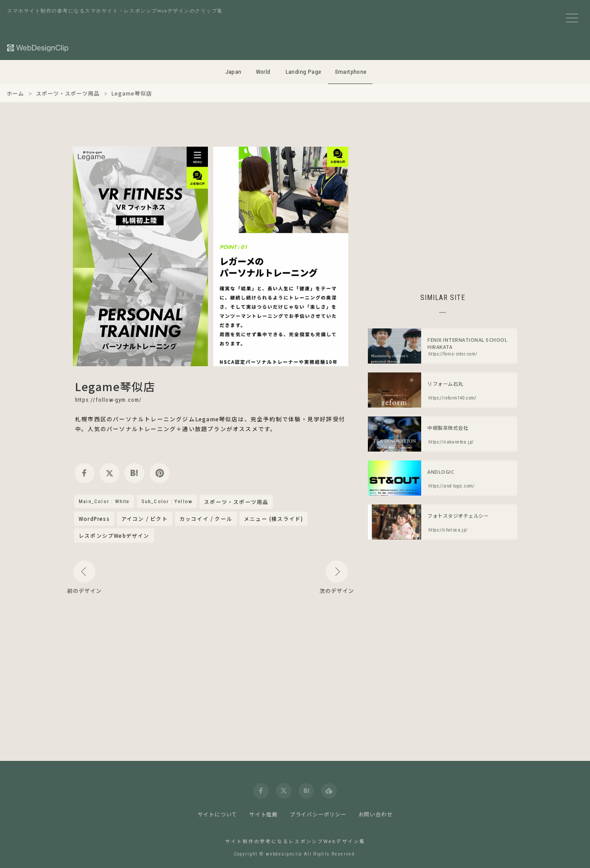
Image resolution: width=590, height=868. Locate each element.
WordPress (94, 519)
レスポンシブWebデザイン (114, 536)
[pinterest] (160, 473)
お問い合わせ (376, 814)
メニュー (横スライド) (273, 519)
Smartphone (351, 72)
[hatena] (134, 473)
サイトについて (218, 814)
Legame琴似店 (115, 386)
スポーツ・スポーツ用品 (236, 502)
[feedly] (329, 791)
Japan (233, 72)
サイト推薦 (263, 814)
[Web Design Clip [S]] (38, 48)
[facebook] (85, 473)
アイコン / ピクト (145, 519)
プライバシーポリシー (318, 814)
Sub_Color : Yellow (167, 501)
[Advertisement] (442, 209)
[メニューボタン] (572, 18)
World (263, 72)
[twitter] (110, 473)
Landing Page (304, 72)
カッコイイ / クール (206, 519)
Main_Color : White (104, 501)
